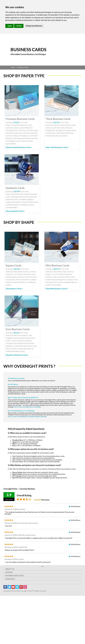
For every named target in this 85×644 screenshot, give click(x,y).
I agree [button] (9, 26)
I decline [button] (19, 26)
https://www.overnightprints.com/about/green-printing (27, 416)
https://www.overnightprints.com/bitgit (27, 407)
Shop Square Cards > (14, 289)
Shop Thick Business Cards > (57, 147)
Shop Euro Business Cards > (17, 355)
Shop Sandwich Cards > (15, 211)
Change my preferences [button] (34, 26)
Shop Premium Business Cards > (19, 147)
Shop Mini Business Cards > (57, 289)
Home (13, 67)
